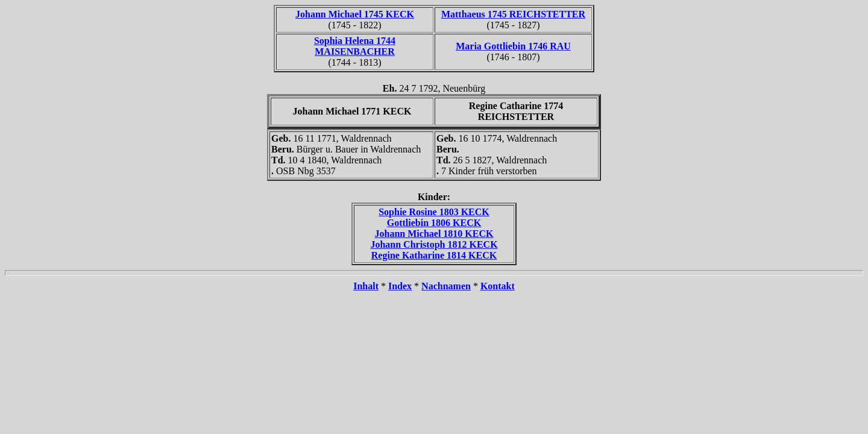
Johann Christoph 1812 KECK (434, 244)
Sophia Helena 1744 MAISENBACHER (355, 46)
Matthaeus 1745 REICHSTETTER (513, 14)
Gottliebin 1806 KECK (434, 223)
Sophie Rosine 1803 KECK (434, 212)
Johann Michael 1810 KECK (434, 234)
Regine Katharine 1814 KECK (434, 255)
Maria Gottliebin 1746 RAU (513, 46)
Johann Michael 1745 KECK (355, 14)
